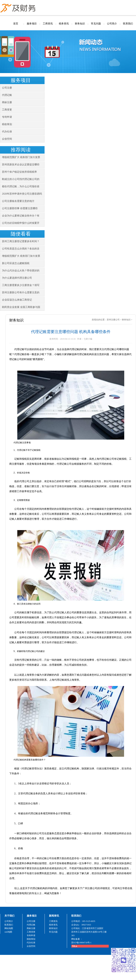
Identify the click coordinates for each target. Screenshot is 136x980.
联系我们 (128, 24)
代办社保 (7, 132)
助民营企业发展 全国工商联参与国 (21, 307)
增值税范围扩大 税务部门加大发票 (21, 157)
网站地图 (9, 928)
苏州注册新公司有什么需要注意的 (21, 292)
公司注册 (7, 88)
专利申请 (7, 117)
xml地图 (8, 932)
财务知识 (80, 24)
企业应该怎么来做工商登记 (17, 300)
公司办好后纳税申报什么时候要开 (21, 223)
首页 (16, 24)
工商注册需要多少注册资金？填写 (21, 285)
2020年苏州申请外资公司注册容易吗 (22, 194)
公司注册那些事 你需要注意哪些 (20, 208)
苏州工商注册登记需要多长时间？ (21, 241)
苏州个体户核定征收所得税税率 (19, 172)
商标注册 (7, 102)
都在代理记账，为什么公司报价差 (21, 186)
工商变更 (7, 110)
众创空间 (7, 139)
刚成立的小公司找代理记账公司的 (21, 179)
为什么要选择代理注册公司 (17, 278)
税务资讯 (64, 24)
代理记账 (7, 95)
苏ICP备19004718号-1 (81, 943)
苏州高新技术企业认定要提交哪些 (21, 165)
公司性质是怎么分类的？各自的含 (21, 249)
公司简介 (112, 24)
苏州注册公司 (113, 320)
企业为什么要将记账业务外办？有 (21, 216)
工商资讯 (48, 24)
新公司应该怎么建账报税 (16, 263)
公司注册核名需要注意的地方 (18, 201)
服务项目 (32, 24)
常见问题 (96, 24)
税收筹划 (7, 124)
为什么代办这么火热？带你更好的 (21, 271)
